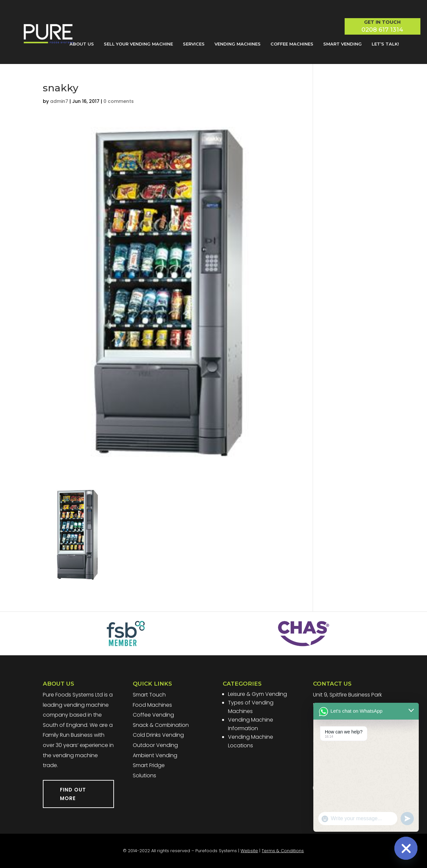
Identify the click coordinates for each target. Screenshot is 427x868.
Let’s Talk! (385, 44)
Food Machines (152, 705)
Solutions (144, 775)
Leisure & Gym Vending (257, 694)
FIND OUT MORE (73, 794)
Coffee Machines (292, 44)
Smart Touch (149, 695)
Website (249, 851)
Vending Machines (238, 44)
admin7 (59, 101)
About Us (82, 44)
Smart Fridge (149, 765)
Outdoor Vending (155, 745)
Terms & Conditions (283, 851)
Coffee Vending (153, 715)
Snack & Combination (161, 725)
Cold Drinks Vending (158, 735)
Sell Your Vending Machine (138, 44)
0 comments (119, 101)
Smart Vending (342, 44)
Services (194, 44)
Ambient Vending (155, 755)
